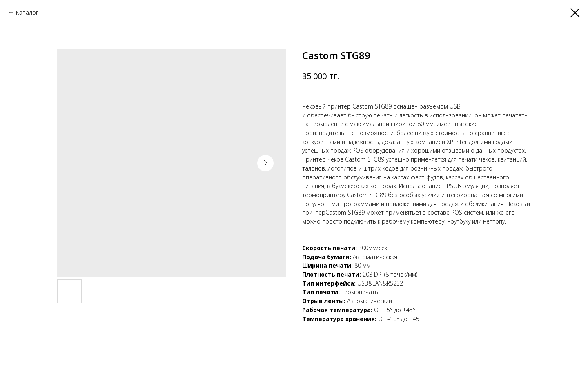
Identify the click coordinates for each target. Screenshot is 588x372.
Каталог (27, 12)
